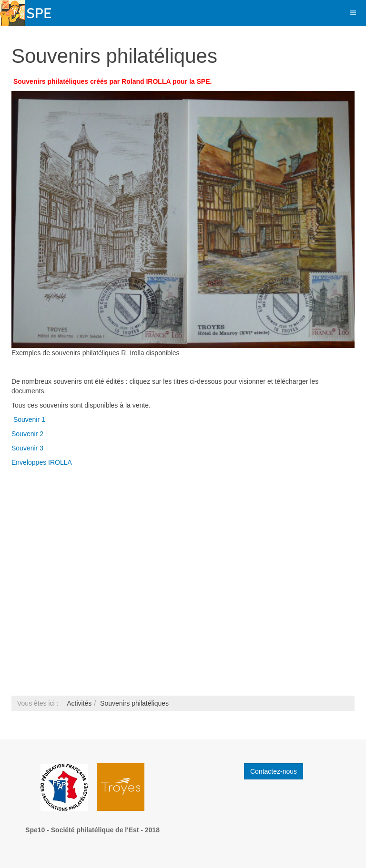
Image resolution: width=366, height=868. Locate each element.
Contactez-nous (274, 771)
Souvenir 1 (29, 419)
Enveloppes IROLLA (42, 462)
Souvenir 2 (27, 434)
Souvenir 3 (27, 448)
